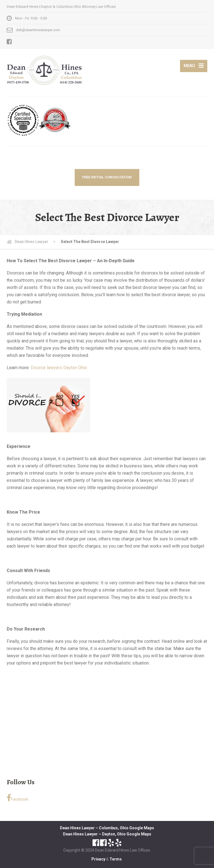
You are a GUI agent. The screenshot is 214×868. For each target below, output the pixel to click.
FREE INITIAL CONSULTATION (107, 177)
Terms (116, 859)
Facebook (17, 798)
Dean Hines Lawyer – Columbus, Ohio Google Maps (107, 828)
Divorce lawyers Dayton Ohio (59, 368)
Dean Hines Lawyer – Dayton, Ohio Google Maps (107, 834)
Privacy (98, 859)
